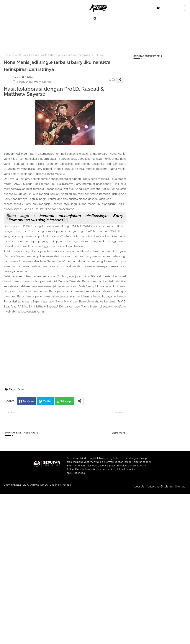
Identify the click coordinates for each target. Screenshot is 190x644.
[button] (95, 19)
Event (17, 55)
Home (7, 55)
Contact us (153, 487)
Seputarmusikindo (15, 154)
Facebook (29, 401)
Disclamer (167, 487)
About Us (139, 487)
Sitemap (180, 487)
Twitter (47, 401)
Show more (118, 433)
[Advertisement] (68, 36)
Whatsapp (66, 401)
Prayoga (66, 485)
